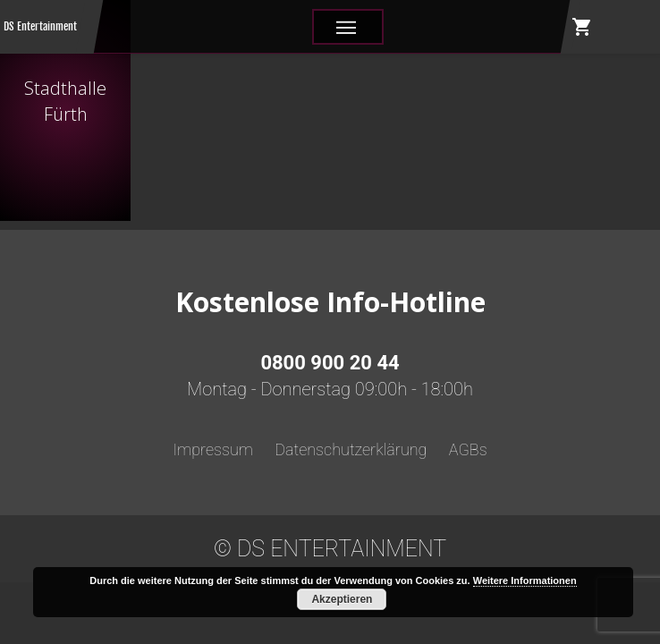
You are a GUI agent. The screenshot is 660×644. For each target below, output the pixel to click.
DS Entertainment (40, 26)
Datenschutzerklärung (351, 449)
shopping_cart (582, 27)
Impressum (213, 449)
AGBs (468, 449)
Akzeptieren (342, 599)
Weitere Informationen (525, 580)
